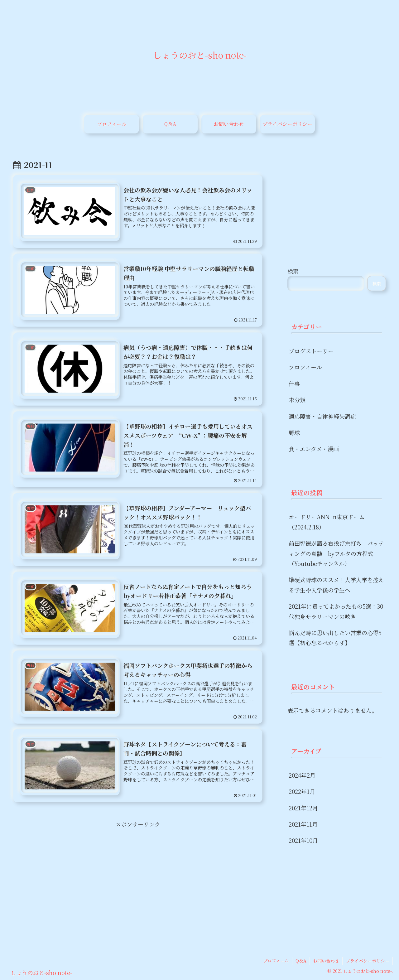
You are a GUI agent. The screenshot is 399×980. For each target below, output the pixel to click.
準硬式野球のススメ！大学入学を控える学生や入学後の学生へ (336, 585)
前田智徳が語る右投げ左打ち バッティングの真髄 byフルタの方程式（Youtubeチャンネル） (336, 553)
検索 (293, 271)
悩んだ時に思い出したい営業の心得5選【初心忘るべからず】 (335, 638)
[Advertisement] (138, 873)
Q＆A (301, 961)
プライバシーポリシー (368, 961)
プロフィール (276, 961)
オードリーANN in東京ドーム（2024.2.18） (327, 522)
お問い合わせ (326, 961)
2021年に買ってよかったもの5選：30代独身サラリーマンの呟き (336, 611)
